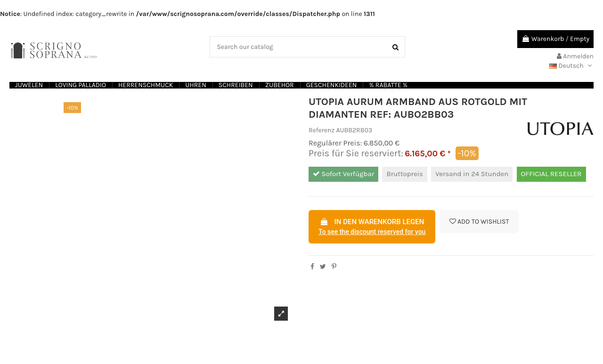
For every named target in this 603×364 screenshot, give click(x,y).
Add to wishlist (479, 222)
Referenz (322, 130)
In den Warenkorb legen (372, 227)
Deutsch (571, 66)
